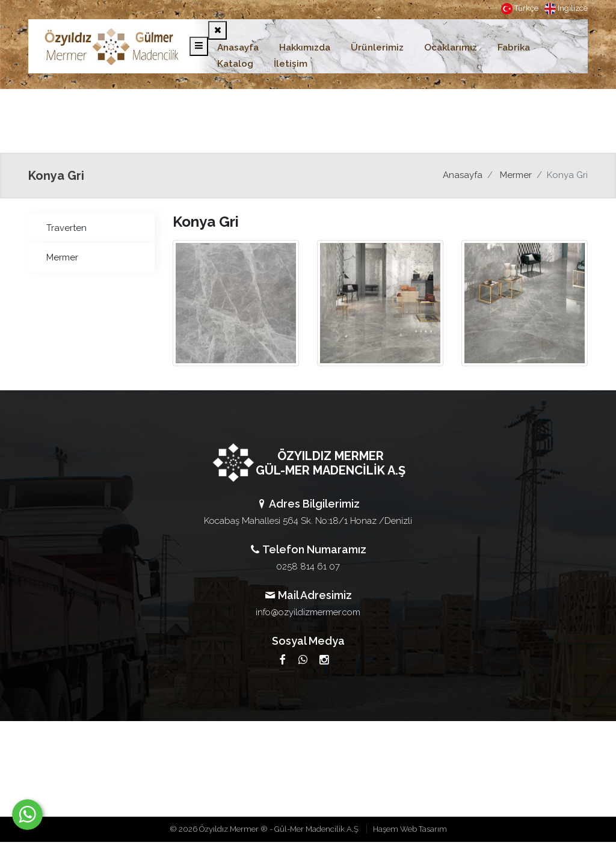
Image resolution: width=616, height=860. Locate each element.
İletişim (291, 64)
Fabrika (514, 48)
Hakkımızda (305, 48)
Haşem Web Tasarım (410, 829)
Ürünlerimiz (377, 48)
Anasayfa (238, 48)
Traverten (66, 228)
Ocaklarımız (451, 48)
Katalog (235, 64)
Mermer (516, 175)
